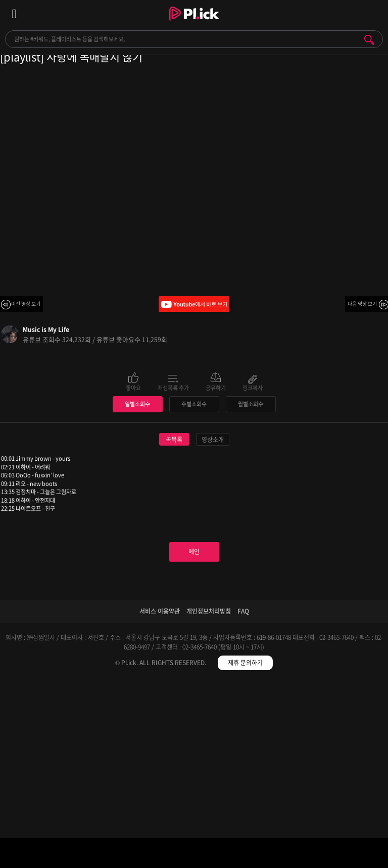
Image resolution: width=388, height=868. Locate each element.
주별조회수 (194, 555)
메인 (194, 703)
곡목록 (174, 591)
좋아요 (133, 387)
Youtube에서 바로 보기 (194, 304)
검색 (369, 40)
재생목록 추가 (173, 387)
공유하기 (216, 387)
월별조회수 (251, 555)
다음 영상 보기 (362, 304)
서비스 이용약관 (160, 763)
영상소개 (213, 591)
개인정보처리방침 (209, 763)
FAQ (243, 763)
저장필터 (243, 855)
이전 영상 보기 (26, 304)
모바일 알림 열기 (375, 13)
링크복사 (253, 387)
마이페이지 (340, 855)
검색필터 (146, 855)
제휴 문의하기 (245, 814)
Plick (194, 23)
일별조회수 (137, 555)
